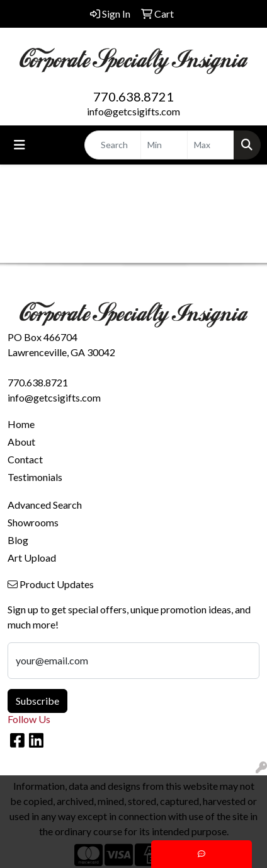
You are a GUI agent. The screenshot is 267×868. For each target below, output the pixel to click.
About (21, 442)
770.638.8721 (133, 96)
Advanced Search (45, 505)
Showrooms (33, 522)
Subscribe (37, 701)
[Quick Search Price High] (211, 145)
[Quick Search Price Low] (164, 145)
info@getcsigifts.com (133, 111)
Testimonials (35, 477)
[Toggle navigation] (20, 145)
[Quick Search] (113, 145)
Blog (18, 540)
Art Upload (32, 558)
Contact (25, 459)
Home (21, 424)
